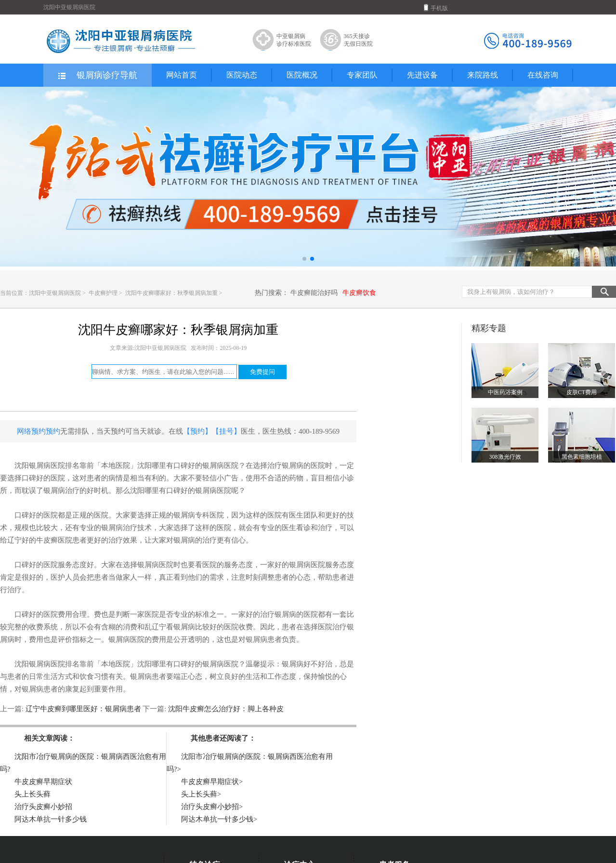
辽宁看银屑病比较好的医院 (195, 627)
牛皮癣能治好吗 (314, 293)
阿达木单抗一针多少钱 (51, 819)
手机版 (436, 8)
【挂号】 (226, 431)
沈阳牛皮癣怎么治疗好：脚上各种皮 (225, 709)
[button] (304, 259)
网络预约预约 (39, 431)
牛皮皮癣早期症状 (43, 782)
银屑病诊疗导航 (97, 76)
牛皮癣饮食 (359, 293)
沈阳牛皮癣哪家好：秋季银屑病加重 (172, 293)
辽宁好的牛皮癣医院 (40, 540)
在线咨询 (543, 75)
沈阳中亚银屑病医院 (55, 293)
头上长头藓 (33, 794)
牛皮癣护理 (104, 293)
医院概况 (302, 75)
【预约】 (197, 431)
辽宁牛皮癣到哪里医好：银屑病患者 (83, 709)
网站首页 (182, 75)
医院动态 (242, 75)
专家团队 (362, 75)
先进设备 (422, 75)
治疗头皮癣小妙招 (43, 807)
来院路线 (483, 75)
